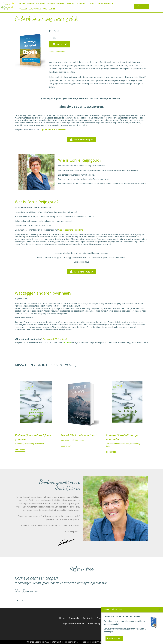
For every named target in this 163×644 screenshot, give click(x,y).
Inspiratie (82, 4)
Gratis (92, 4)
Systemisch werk (68, 440)
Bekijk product (114, 638)
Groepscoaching (56, 4)
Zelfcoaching (29, 444)
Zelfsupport (39, 444)
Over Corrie (49, 9)
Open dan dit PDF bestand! (55, 339)
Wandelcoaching (36, 4)
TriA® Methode (106, 4)
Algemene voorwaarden (74, 623)
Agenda (70, 4)
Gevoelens (20, 444)
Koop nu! (60, 44)
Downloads (74, 618)
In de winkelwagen (81, 139)
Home (22, 4)
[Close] (160, 609)
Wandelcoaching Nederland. (71, 230)
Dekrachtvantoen (113, 444)
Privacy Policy (94, 623)
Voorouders (79, 440)
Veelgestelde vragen (30, 9)
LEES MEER (20, 450)
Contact (142, 6)
